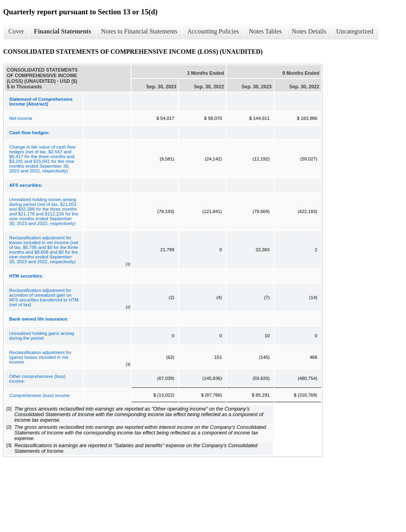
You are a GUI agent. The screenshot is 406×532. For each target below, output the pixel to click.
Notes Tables (266, 31)
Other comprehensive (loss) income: (37, 379)
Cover (16, 31)
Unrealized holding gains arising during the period (42, 336)
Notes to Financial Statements (139, 31)
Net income (21, 118)
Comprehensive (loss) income (39, 395)
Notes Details (309, 31)
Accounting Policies (213, 31)
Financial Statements (63, 31)
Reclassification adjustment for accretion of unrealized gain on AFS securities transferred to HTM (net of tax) (44, 297)
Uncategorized (355, 31)
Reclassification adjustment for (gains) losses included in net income (40, 357)
